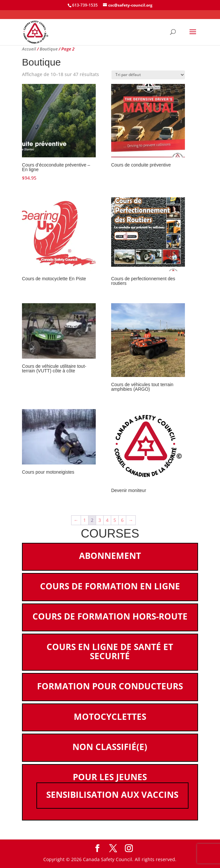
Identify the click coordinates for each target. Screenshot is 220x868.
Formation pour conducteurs (110, 686)
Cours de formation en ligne (110, 586)
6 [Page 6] (122, 520)
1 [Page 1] (85, 520)
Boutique (49, 49)
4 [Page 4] (107, 520)
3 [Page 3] (100, 520)
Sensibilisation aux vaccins (112, 795)
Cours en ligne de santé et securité (110, 651)
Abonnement (110, 556)
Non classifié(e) (110, 747)
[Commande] (148, 75)
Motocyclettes (110, 717)
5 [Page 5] (115, 520)
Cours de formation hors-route (110, 616)
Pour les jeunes (110, 777)
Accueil (29, 49)
